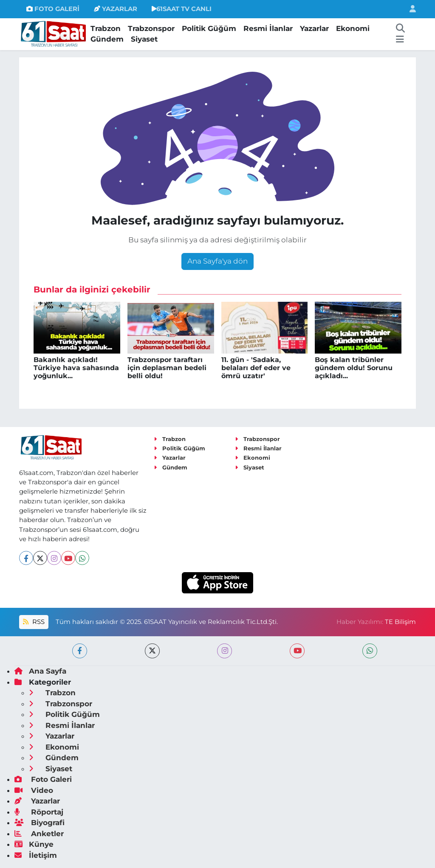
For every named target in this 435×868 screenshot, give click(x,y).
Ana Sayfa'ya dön (217, 261)
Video (34, 790)
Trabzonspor (151, 28)
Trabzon (106, 28)
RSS (34, 622)
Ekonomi (353, 28)
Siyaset (144, 39)
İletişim (36, 855)
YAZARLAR (116, 9)
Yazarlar (314, 28)
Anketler (39, 834)
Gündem (107, 39)
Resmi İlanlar (268, 28)
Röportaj (39, 812)
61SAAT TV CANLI (182, 9)
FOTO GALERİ (53, 9)
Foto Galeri (43, 779)
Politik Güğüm (209, 28)
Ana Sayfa (40, 671)
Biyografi (40, 823)
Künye (34, 844)
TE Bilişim (400, 622)
